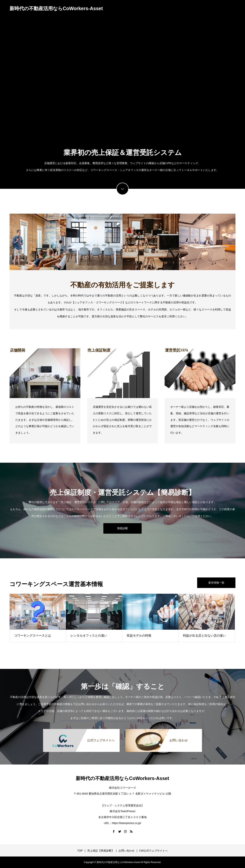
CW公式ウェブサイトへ (153, 851)
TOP (80, 851)
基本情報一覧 (216, 583)
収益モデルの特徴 (139, 636)
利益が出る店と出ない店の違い (204, 636)
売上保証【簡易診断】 (101, 851)
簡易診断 (122, 528)
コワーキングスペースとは (33, 636)
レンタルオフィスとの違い (89, 636)
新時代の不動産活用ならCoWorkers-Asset (56, 8)
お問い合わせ (127, 851)
